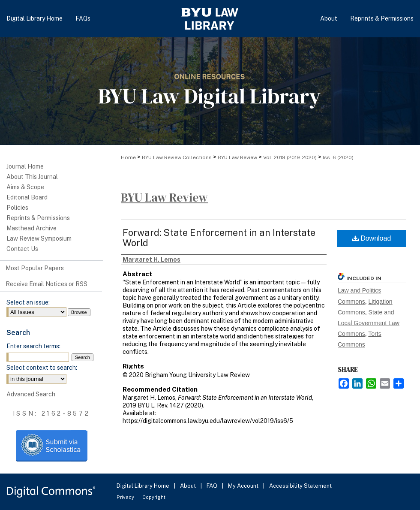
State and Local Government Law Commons (369, 323)
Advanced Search (31, 394)
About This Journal (32, 177)
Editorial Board (27, 197)
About (189, 486)
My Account (244, 486)
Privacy (126, 497)
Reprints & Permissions (38, 218)
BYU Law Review (237, 157)
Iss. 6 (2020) (338, 157)
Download (372, 238)
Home (128, 157)
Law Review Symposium (39, 238)
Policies (17, 208)
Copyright (154, 497)
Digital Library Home (144, 486)
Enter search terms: (33, 346)
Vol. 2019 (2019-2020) (290, 157)
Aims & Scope (25, 187)
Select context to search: (42, 368)
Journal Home (25, 166)
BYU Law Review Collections (177, 157)
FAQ (213, 486)
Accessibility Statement (300, 486)
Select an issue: (28, 302)
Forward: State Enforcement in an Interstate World (219, 238)
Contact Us (22, 249)
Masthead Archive (31, 228)
